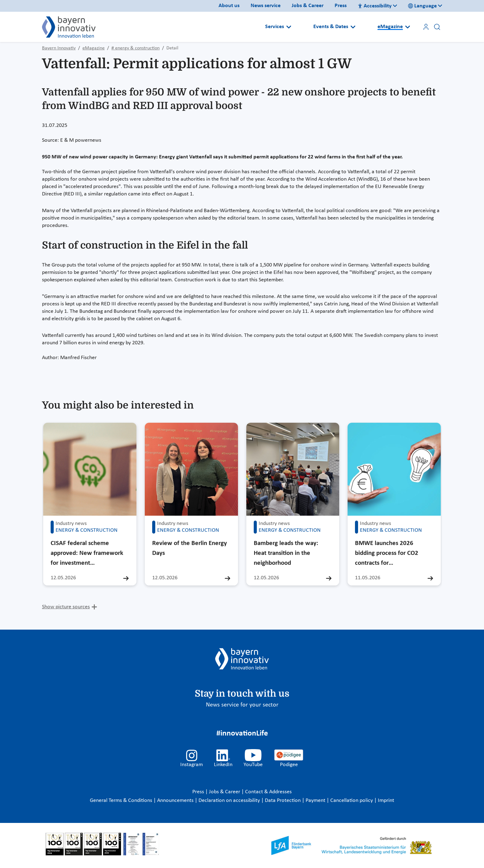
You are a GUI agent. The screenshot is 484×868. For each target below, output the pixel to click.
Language (422, 6)
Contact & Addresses (268, 792)
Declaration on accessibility (230, 801)
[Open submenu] (289, 27)
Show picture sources (66, 607)
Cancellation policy (352, 801)
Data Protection (283, 801)
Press (341, 6)
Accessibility (375, 6)
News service (266, 6)
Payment (316, 801)
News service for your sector (242, 705)
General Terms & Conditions (122, 801)
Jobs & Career (308, 6)
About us (229, 6)
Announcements (176, 801)
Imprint (386, 801)
